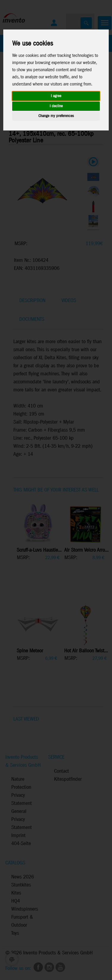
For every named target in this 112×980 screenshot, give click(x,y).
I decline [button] (56, 106)
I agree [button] (56, 96)
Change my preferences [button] (56, 116)
